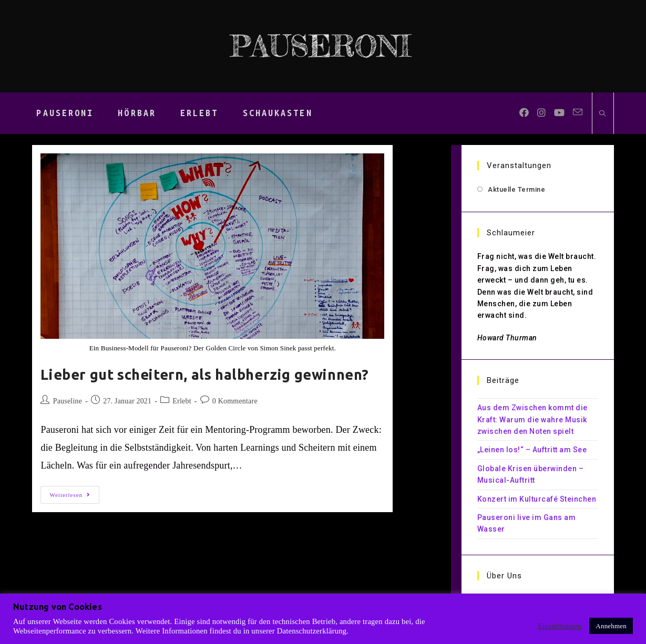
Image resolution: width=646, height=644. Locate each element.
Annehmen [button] (611, 626)
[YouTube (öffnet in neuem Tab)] (559, 113)
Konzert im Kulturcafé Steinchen (537, 499)
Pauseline (68, 401)
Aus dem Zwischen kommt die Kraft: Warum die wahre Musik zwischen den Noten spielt (532, 419)
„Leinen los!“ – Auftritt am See (532, 450)
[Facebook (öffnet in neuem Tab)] (524, 113)
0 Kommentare (235, 401)
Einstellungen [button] (560, 626)
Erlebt (182, 401)
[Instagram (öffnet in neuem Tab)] (541, 113)
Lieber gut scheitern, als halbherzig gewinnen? (205, 375)
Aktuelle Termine (516, 189)
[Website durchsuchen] (603, 114)
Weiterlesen (74, 497)
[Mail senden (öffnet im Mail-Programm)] (578, 112)
